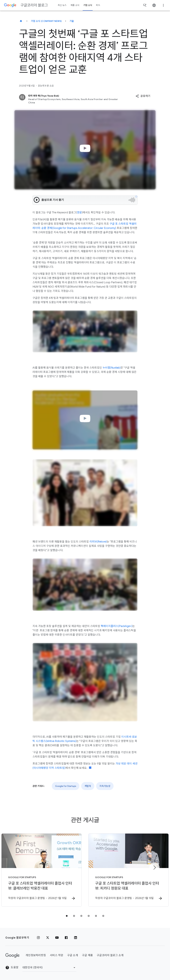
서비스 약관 (57, 955)
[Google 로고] (12, 955)
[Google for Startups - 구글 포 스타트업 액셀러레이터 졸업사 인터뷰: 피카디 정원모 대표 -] (128, 870)
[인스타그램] (38, 938)
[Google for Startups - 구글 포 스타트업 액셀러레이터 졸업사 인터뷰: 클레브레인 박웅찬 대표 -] (42, 870)
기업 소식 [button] (88, 5)
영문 (79, 213)
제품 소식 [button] (75, 5)
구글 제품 (87, 955)
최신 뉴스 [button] (62, 5)
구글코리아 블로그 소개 (110, 955)
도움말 (12, 968)
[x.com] (48, 938)
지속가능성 (105, 786)
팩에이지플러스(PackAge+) (116, 626)
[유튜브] (57, 938)
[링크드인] (76, 938)
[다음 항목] (154, 868)
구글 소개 (73, 955)
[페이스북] (66, 938)
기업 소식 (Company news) (46, 21)
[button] (143, 96)
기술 (72, 21)
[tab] (67, 916)
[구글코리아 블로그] (21, 21)
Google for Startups (66, 786)
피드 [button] (98, 5)
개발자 (88, 786)
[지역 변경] (49, 968)
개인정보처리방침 (36, 955)
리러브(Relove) (98, 542)
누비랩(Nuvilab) (112, 368)
